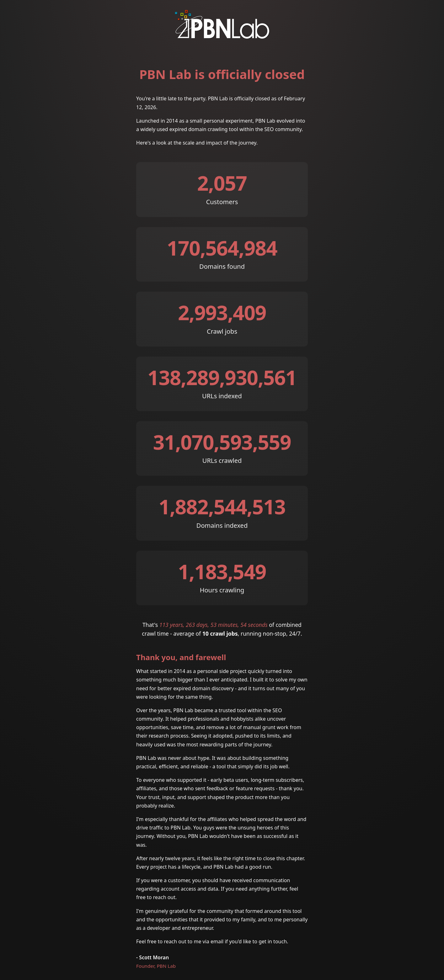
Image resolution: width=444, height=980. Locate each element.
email (217, 941)
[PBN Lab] (222, 36)
